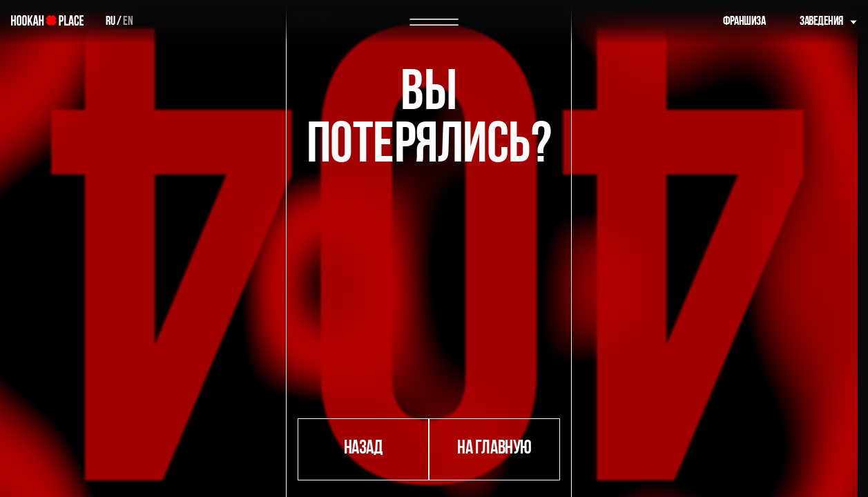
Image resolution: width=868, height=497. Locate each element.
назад (364, 449)
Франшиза (744, 22)
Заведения (821, 22)
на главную (494, 449)
